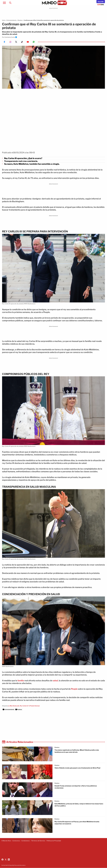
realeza (57, 747)
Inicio (4, 20)
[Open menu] (4, 3)
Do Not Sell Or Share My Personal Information (14, 865)
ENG (102, 5)
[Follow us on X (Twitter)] (6, 860)
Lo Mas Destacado (14, 706)
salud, (56, 681)
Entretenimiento (11, 20)
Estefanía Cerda (10, 37)
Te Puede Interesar (34, 706)
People (74, 689)
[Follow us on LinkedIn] (9, 860)
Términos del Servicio (38, 841)
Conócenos (16, 841)
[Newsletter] (101, 2)
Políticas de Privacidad (54, 841)
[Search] (10, 3)
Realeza (20, 20)
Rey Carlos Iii (24, 706)
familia (21, 681)
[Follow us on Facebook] (3, 860)
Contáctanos (26, 841)
